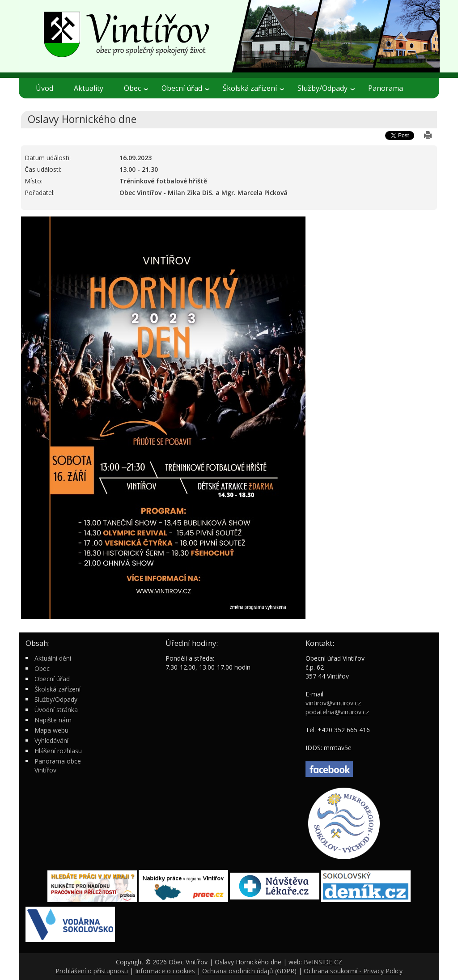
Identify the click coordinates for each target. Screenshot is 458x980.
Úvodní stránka (56, 710)
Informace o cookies (165, 971)
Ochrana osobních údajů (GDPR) (249, 971)
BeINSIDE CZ (323, 962)
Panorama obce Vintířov (58, 766)
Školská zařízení (253, 88)
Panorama (386, 88)
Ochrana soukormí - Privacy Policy (353, 971)
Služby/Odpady (326, 88)
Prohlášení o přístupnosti (92, 971)
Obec (136, 88)
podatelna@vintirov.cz (337, 712)
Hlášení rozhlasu (58, 751)
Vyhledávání (51, 740)
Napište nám (53, 720)
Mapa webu (51, 730)
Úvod (45, 88)
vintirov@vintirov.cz (333, 703)
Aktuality (89, 88)
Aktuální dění (53, 658)
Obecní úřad (185, 88)
